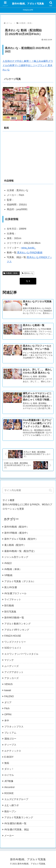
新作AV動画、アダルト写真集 (28, 4)
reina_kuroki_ (28, 248)
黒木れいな (28, 273)
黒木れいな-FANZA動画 (30, 253)
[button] (50, 490)
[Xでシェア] (28, 281)
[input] (28, 490)
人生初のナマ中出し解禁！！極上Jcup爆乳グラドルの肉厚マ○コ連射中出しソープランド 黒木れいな (28, 65)
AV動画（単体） (11, 273)
